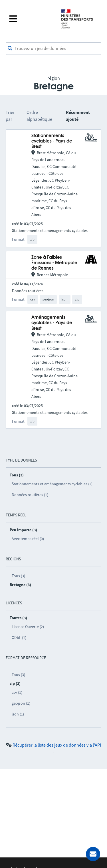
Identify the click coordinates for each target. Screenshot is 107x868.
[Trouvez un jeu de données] (53, 49)
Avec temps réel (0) (28, 539)
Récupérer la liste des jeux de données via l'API (57, 745)
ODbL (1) (19, 638)
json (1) (18, 714)
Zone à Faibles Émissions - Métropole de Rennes (54, 263)
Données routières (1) (30, 495)
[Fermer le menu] (31, 19)
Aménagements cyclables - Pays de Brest (52, 323)
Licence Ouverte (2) (28, 627)
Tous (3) (18, 576)
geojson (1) (21, 703)
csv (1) (17, 692)
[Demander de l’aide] (93, 854)
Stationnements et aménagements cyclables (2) (52, 484)
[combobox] (53, 49)
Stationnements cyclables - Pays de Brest (52, 141)
